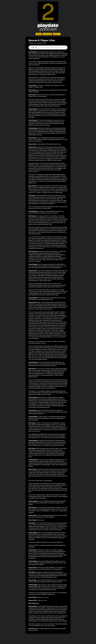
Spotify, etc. (57, 34)
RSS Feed (39, 34)
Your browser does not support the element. (48, 48)
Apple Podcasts (47, 34)
